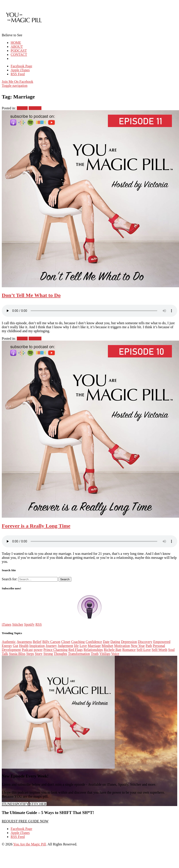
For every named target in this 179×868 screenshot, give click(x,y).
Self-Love (144, 650)
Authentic (9, 642)
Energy (7, 646)
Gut (16, 646)
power (38, 650)
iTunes (7, 624)
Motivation (122, 646)
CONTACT (19, 55)
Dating (115, 642)
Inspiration (37, 646)
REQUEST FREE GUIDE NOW (25, 821)
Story (39, 654)
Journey (51, 646)
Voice (115, 654)
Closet (66, 642)
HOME (16, 43)
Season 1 (35, 108)
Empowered (162, 642)
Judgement (65, 646)
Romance (129, 650)
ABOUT (17, 47)
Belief (37, 642)
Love (83, 646)
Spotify (29, 624)
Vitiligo (105, 654)
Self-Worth (159, 650)
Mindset (107, 646)
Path (149, 646)
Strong (48, 654)
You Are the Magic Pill (30, 844)
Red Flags (76, 650)
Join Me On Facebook (18, 82)
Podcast (22, 108)
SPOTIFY (21, 804)
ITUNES (8, 804)
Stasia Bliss (17, 654)
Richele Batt (113, 650)
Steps (30, 654)
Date (106, 642)
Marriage (94, 646)
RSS (39, 624)
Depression (129, 642)
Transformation (79, 654)
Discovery (145, 642)
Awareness (24, 642)
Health (24, 646)
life (76, 646)
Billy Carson (51, 642)
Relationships (93, 650)
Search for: (10, 579)
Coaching (78, 642)
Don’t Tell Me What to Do (31, 295)
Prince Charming (55, 650)
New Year (138, 646)
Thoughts (60, 654)
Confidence (94, 642)
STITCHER (38, 804)
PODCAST (19, 51)
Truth (95, 654)
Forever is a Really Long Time (36, 526)
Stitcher (18, 624)
